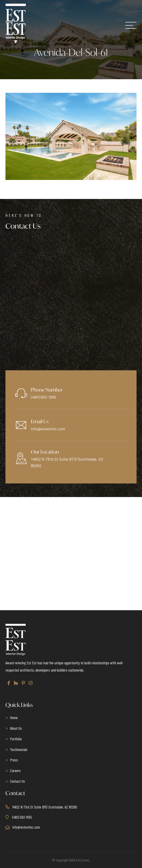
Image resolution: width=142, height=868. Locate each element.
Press (14, 760)
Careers (15, 770)
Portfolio (16, 739)
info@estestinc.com (48, 429)
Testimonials (19, 749)
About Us (16, 728)
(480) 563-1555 (44, 397)
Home (14, 717)
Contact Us (17, 781)
